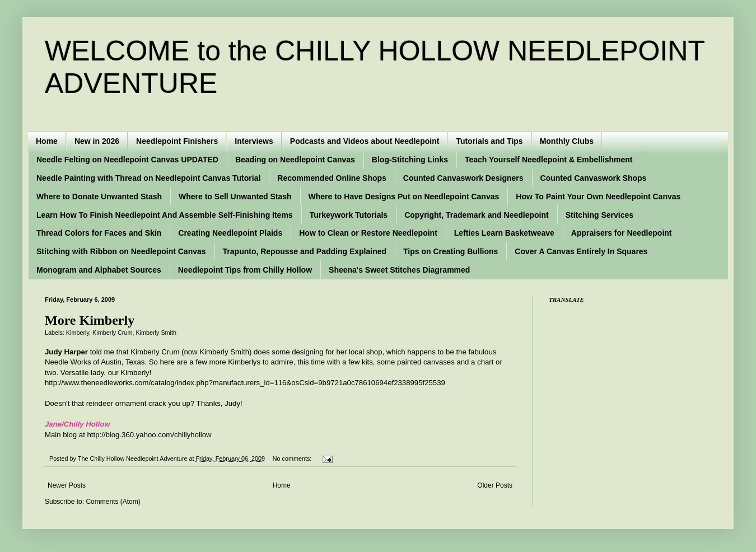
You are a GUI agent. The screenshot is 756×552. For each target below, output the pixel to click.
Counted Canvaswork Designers (463, 178)
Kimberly (78, 333)
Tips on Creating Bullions (451, 251)
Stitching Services (599, 215)
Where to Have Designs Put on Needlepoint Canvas (404, 197)
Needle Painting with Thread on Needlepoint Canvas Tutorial (148, 178)
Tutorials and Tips (489, 141)
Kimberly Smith (156, 333)
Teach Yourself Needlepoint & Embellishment (549, 160)
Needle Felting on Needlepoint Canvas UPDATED (127, 160)
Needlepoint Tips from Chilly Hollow (245, 270)
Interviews (254, 141)
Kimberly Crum (112, 333)
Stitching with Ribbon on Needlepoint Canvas (121, 251)
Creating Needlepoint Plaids (230, 233)
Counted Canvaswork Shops (594, 178)
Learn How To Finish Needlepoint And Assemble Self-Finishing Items (165, 215)
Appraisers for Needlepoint (622, 233)
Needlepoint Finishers (177, 141)
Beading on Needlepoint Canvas (295, 160)
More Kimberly (90, 320)
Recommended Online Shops (332, 178)
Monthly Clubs (567, 141)
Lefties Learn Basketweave (504, 233)
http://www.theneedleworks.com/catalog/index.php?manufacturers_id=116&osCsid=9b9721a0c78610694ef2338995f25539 (245, 383)
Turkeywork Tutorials (349, 215)
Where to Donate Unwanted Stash (99, 197)
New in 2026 (97, 141)
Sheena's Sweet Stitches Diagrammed (399, 270)
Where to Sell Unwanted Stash (235, 197)
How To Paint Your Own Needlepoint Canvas (598, 197)
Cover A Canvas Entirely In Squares (581, 251)
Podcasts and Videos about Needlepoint (365, 141)
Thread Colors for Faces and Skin (99, 233)
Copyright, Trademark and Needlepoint (477, 215)
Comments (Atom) (113, 502)
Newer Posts (67, 485)
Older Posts (495, 485)
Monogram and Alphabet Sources (99, 270)
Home (47, 141)
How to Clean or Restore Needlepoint (368, 233)
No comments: (293, 459)
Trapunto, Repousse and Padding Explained (305, 251)
